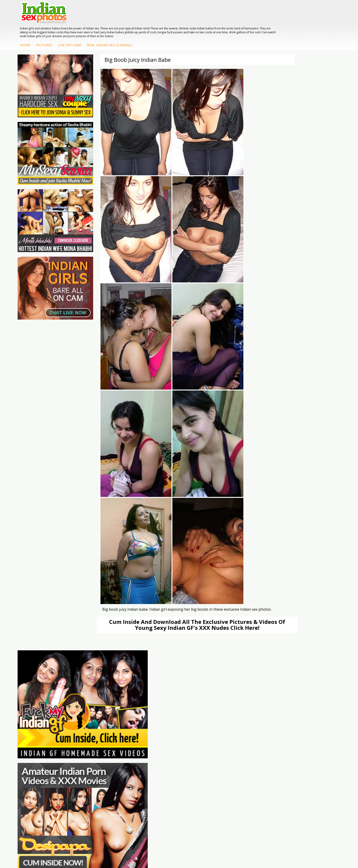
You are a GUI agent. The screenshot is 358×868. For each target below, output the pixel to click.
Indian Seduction (147, 724)
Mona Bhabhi (305, 715)
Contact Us (196, 850)
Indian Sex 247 (92, 733)
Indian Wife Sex (39, 729)
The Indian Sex (38, 715)
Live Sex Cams (154, 20)
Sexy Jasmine (305, 724)
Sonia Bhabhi (305, 720)
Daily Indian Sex (39, 724)
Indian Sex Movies (41, 738)
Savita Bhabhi (305, 729)
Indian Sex (250, 724)
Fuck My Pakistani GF (258, 738)
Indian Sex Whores (148, 720)
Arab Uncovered (200, 738)
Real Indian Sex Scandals (194, 20)
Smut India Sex (39, 733)
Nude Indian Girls (147, 738)
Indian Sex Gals (146, 729)
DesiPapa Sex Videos (204, 715)
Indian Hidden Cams (203, 720)
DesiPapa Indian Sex (257, 715)
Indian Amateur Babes (205, 729)
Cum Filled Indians (95, 724)
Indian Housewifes (256, 733)
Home (110, 20)
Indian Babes (198, 733)
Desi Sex (248, 729)
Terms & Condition (168, 850)
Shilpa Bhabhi (305, 738)
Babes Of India (92, 720)
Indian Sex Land (93, 738)
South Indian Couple (310, 733)
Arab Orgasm (91, 715)
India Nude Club (93, 729)
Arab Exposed (252, 720)
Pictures (129, 20)
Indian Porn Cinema (149, 715)
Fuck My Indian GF (202, 724)
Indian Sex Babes (147, 733)
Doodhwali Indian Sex (44, 720)
